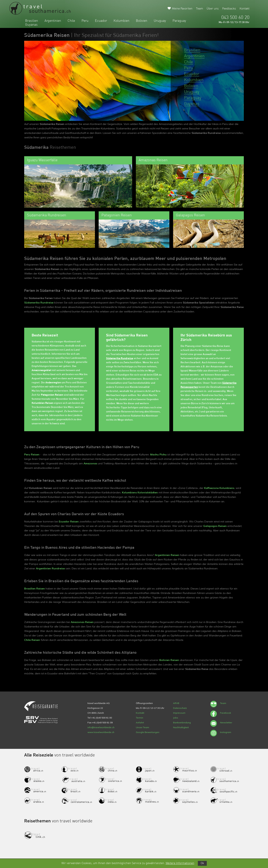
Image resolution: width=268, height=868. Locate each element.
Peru (85, 21)
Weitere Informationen (180, 863)
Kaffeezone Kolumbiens (219, 488)
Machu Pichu (158, 454)
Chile (71, 21)
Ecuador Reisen (69, 522)
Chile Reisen (32, 640)
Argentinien (53, 21)
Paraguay (179, 21)
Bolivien (142, 21)
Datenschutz (180, 708)
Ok (202, 863)
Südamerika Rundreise (39, 303)
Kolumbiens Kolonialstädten (140, 492)
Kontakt (244, 9)
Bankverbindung (182, 722)
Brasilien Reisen (35, 589)
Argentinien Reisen (167, 555)
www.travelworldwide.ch (101, 732)
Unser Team (142, 727)
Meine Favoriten (182, 9)
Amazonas (90, 463)
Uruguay (160, 21)
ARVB (176, 703)
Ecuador (101, 21)
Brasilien (32, 21)
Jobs (176, 718)
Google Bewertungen (148, 732)
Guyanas (31, 25)
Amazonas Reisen (82, 622)
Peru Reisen (32, 454)
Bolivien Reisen (169, 660)
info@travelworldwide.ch (101, 727)
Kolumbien (121, 21)
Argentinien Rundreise (50, 568)
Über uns (213, 9)
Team (200, 9)
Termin (139, 718)
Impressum (179, 713)
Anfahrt (140, 722)
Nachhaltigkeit (181, 727)
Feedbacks (229, 9)
